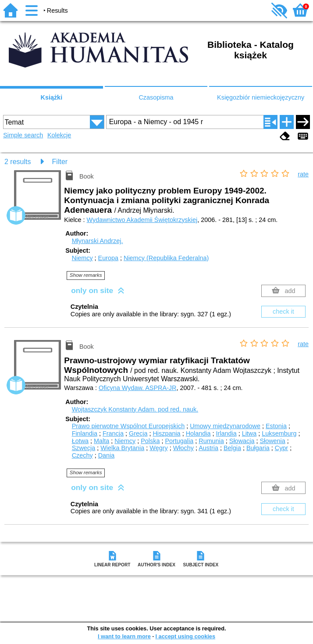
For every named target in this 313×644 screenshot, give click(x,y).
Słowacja (242, 441)
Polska (150, 441)
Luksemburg (279, 433)
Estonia (276, 426)
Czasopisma (156, 97)
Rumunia (211, 441)
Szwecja (84, 448)
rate (303, 174)
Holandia (198, 433)
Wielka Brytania (122, 448)
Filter (60, 162)
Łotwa (80, 441)
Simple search (23, 135)
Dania (107, 455)
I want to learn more (124, 636)
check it (283, 311)
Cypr (281, 448)
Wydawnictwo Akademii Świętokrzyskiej (142, 220)
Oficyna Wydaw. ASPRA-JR (137, 388)
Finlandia (85, 433)
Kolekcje (59, 135)
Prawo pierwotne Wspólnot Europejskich (128, 426)
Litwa (249, 433)
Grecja (138, 433)
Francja (113, 433)
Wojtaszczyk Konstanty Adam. (135, 409)
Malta (101, 441)
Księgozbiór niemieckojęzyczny (261, 97)
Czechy (82, 455)
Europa (108, 258)
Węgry (159, 448)
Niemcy (82, 258)
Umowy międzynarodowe (225, 426)
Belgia (232, 448)
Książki (52, 97)
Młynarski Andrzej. (98, 241)
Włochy (183, 448)
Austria (208, 448)
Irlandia (226, 433)
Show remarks (86, 275)
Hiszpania (166, 433)
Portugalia (179, 441)
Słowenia (272, 441)
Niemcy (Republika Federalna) (166, 258)
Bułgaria (258, 448)
